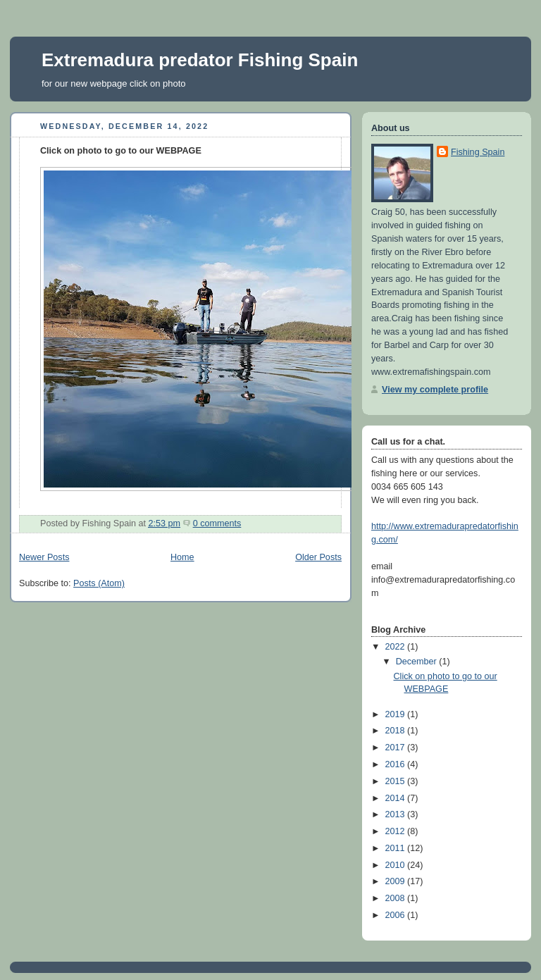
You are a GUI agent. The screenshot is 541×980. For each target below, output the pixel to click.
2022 (397, 647)
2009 (397, 881)
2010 (397, 865)
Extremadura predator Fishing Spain (200, 60)
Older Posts (318, 557)
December (418, 662)
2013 (397, 814)
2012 (397, 831)
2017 (397, 748)
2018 (397, 731)
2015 (397, 781)
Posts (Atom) (99, 583)
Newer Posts (44, 557)
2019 (397, 714)
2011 (397, 848)
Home (182, 557)
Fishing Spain (478, 152)
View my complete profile (435, 390)
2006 (397, 915)
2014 (397, 798)
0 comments (217, 523)
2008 (397, 898)
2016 (397, 764)
